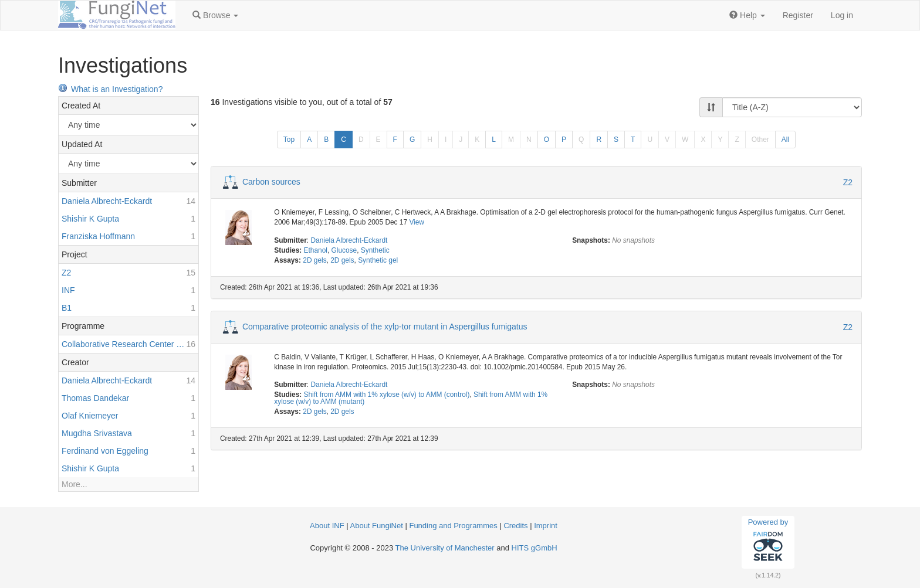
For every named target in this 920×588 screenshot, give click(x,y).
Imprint (546, 526)
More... (75, 484)
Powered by (768, 542)
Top (289, 140)
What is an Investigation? (110, 89)
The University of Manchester (445, 548)
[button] (215, 15)
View (417, 222)
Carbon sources (271, 182)
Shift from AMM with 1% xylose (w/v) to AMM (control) (387, 395)
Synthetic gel (378, 260)
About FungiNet (377, 526)
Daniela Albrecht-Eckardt (349, 240)
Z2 (848, 182)
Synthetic (375, 250)
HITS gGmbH (535, 548)
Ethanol (316, 250)
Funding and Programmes (453, 526)
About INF (327, 526)
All (785, 140)
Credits (515, 526)
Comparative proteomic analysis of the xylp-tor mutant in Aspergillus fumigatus (385, 326)
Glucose (344, 250)
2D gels (314, 260)
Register (798, 15)
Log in (842, 15)
